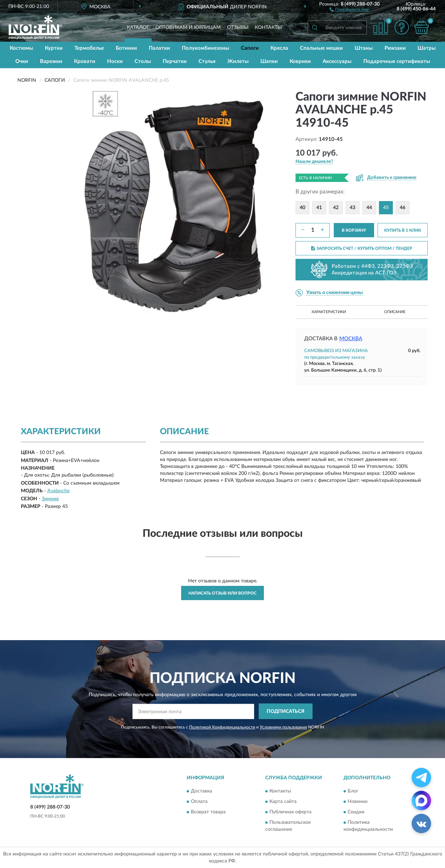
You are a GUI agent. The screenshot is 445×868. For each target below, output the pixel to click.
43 (353, 208)
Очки (22, 61)
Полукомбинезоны (205, 48)
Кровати (85, 61)
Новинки (358, 802)
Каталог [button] (138, 27)
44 (369, 208)
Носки (115, 61)
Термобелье (89, 48)
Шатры (427, 48)
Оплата (199, 802)
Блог (353, 791)
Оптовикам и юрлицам (188, 27)
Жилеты (238, 61)
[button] (349, 9)
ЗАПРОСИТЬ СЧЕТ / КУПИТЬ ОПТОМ (362, 248)
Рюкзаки (395, 48)
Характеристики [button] (329, 312)
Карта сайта (283, 802)
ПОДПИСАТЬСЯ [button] (286, 711)
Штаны (364, 48)
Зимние (50, 499)
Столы (143, 61)
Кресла (279, 48)
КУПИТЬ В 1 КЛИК (403, 230)
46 (403, 208)
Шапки (269, 61)
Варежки (51, 61)
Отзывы (238, 27)
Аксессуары (337, 61)
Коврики (300, 61)
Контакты (268, 27)
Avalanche (58, 491)
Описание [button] (395, 312)
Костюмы (21, 48)
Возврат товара (208, 812)
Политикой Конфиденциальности (222, 727)
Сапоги (250, 48)
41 (319, 208)
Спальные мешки (321, 48)
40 (302, 208)
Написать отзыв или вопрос (222, 593)
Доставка (201, 791)
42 (336, 208)
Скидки (356, 812)
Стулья (207, 61)
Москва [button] (351, 339)
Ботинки (126, 48)
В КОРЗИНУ (354, 230)
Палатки (159, 48)
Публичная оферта (290, 812)
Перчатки (175, 61)
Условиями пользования (283, 727)
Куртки (54, 48)
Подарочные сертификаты (397, 61)
